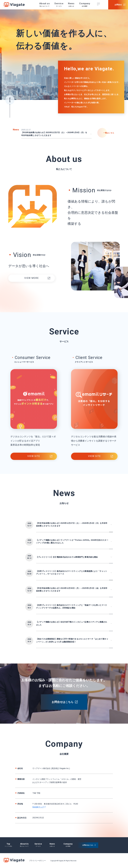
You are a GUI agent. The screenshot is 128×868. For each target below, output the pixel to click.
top (8, 844)
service (38, 844)
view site (34, 456)
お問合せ (118, 5)
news (52, 844)
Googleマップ (38, 807)
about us (24, 844)
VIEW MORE (32, 278)
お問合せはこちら (63, 702)
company (68, 844)
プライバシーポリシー (37, 861)
